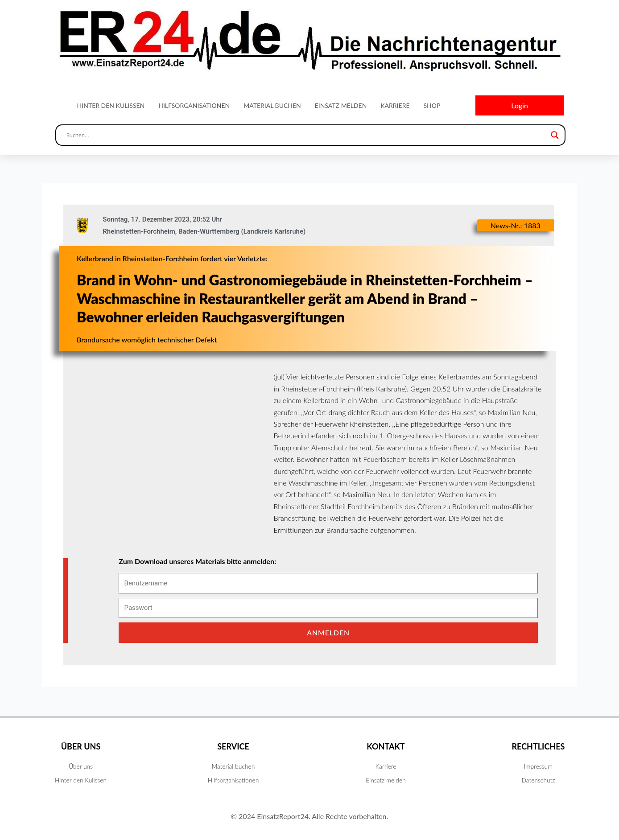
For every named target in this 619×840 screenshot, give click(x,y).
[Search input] (306, 136)
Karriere (395, 105)
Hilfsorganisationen (194, 105)
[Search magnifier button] (555, 136)
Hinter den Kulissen (111, 105)
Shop (432, 105)
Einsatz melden (341, 105)
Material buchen (272, 105)
